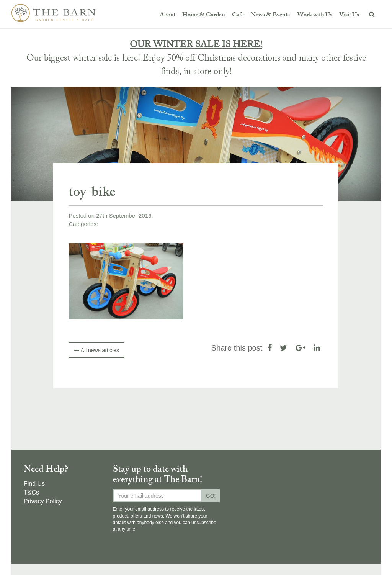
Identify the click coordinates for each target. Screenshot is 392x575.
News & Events (270, 16)
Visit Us (349, 16)
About (167, 16)
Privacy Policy (43, 501)
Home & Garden (204, 16)
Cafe (238, 16)
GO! (211, 496)
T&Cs (31, 492)
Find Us (34, 484)
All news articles (96, 350)
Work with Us (315, 16)
